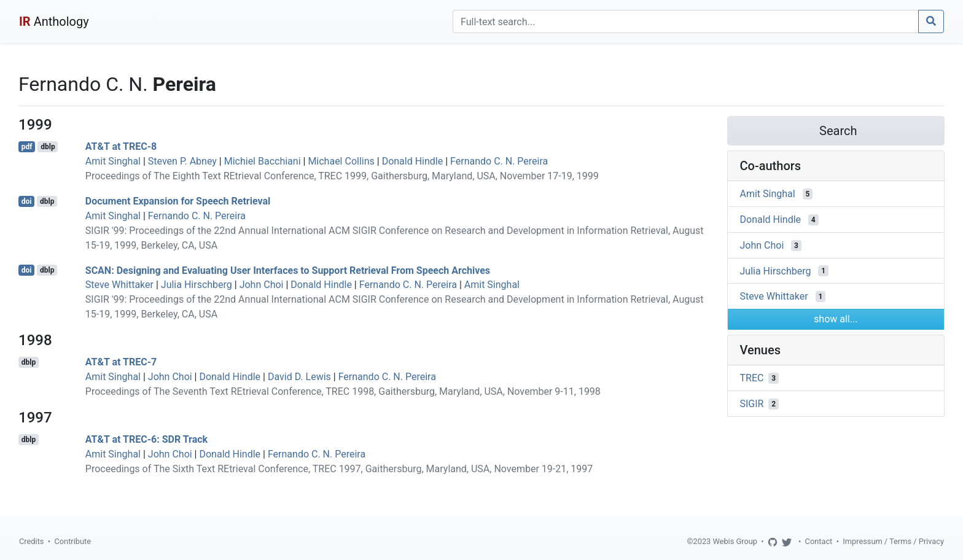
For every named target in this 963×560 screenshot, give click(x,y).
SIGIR (752, 404)
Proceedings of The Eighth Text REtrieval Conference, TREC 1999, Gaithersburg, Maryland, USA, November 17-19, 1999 (342, 176)
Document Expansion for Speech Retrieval (178, 201)
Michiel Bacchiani (263, 161)
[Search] (686, 21)
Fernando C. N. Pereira (499, 161)
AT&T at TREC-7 (121, 362)
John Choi (262, 285)
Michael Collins (341, 161)
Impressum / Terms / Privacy (893, 541)
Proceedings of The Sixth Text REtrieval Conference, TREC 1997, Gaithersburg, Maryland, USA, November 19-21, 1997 (339, 469)
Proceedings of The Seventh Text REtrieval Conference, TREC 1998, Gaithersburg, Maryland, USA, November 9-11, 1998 (343, 391)
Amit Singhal (113, 161)
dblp (48, 147)
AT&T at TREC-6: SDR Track (146, 439)
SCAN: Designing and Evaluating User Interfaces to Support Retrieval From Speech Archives (288, 270)
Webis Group (735, 541)
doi (27, 201)
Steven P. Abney (182, 161)
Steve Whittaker (119, 285)
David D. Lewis (299, 377)
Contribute (72, 541)
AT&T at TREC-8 (121, 146)
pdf (27, 147)
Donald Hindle (413, 161)
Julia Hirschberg (197, 285)
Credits (31, 541)
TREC (752, 378)
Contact (819, 541)
